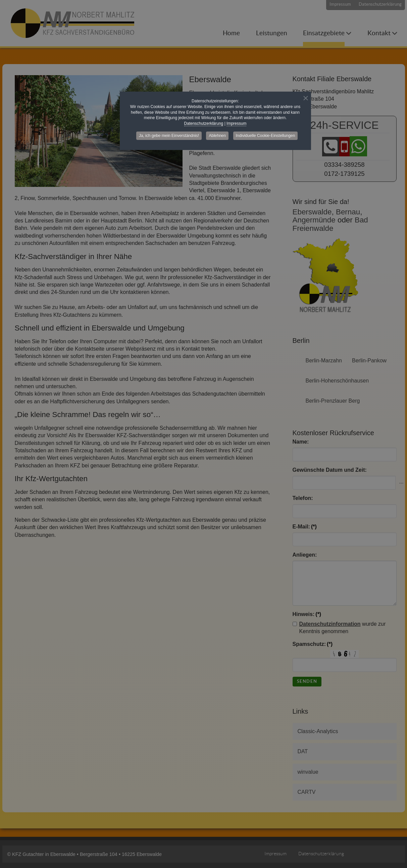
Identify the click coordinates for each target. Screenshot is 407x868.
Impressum (236, 123)
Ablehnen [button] (217, 136)
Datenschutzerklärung (204, 123)
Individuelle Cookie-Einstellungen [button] (266, 136)
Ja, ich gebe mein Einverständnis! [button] (169, 136)
